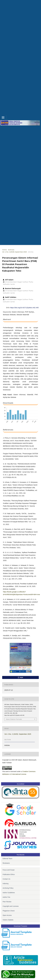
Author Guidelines (9, 893)
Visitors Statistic (8, 920)
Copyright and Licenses (11, 906)
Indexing (6, 884)
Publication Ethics (9, 874)
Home (4, 250)
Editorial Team (7, 859)
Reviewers (6, 863)
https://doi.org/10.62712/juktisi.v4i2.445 (24, 308)
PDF (21, 677)
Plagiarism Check (9, 911)
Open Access (7, 915)
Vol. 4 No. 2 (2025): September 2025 (14, 252)
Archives (11, 250)
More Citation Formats (14, 719)
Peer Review (7, 902)
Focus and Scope (9, 870)
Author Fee (6, 897)
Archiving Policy (8, 888)
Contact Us (6, 879)
